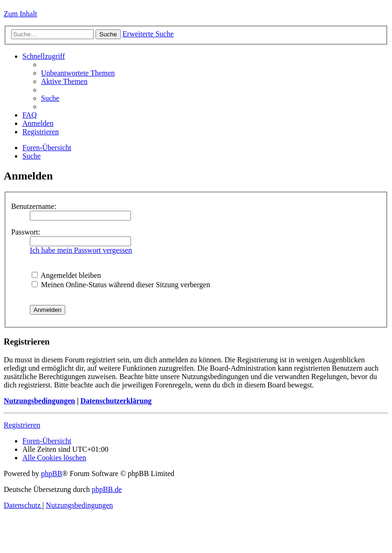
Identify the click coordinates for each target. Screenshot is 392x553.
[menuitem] (78, 73)
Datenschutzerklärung (116, 401)
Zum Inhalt (21, 14)
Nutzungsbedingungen (39, 401)
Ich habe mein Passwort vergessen (81, 250)
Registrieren (22, 425)
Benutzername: (34, 206)
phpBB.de (107, 489)
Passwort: (26, 232)
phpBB (52, 474)
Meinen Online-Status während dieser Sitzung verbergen (121, 285)
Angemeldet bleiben (66, 275)
